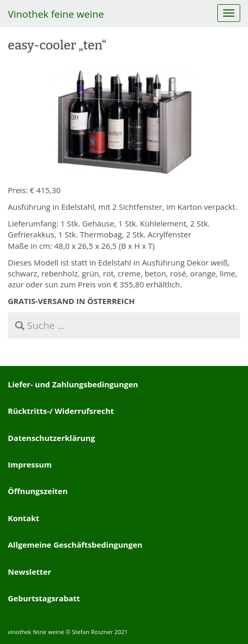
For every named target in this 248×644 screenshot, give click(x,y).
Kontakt (24, 518)
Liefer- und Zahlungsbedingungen (73, 384)
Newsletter (30, 572)
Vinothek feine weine (56, 14)
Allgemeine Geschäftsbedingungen (75, 545)
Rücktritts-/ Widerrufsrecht (61, 411)
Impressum (30, 464)
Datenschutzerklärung (51, 438)
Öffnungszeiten (38, 491)
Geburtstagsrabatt (44, 598)
